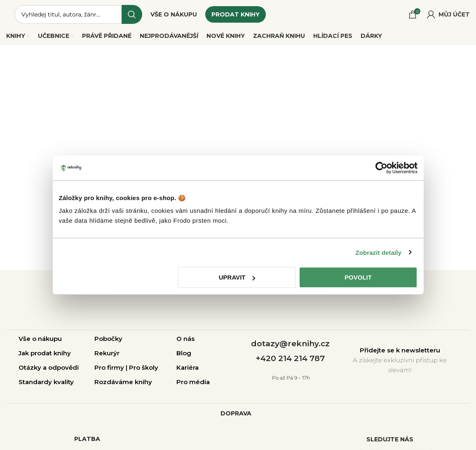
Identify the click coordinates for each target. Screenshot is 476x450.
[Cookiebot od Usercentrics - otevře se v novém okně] (381, 168)
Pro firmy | (112, 367)
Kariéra (188, 367)
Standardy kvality (46, 382)
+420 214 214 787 (290, 358)
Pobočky (108, 339)
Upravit (237, 277)
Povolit (358, 277)
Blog (184, 353)
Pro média (193, 382)
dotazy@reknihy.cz (290, 344)
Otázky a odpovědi (49, 367)
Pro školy (144, 367)
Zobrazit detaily (378, 252)
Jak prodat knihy (45, 353)
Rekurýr (107, 353)
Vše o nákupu (40, 339)
